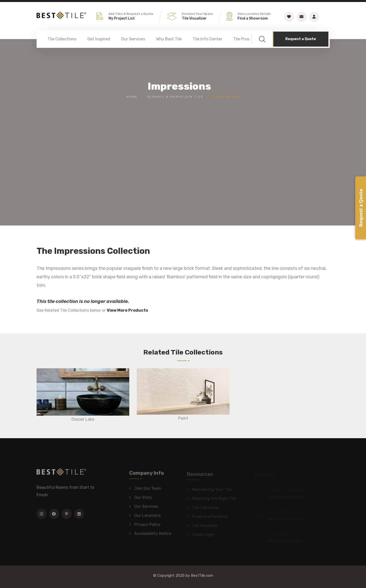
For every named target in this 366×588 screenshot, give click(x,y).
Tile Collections (62, 39)
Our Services (133, 39)
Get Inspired (99, 39)
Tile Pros (241, 39)
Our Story (143, 499)
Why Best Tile (169, 39)
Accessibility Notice (153, 535)
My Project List (122, 18)
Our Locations (147, 517)
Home (132, 97)
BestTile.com (202, 575)
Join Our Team (148, 490)
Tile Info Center (207, 39)
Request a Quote (301, 39)
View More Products (127, 310)
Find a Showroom (253, 18)
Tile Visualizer (194, 18)
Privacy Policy (147, 526)
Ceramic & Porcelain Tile (175, 97)
